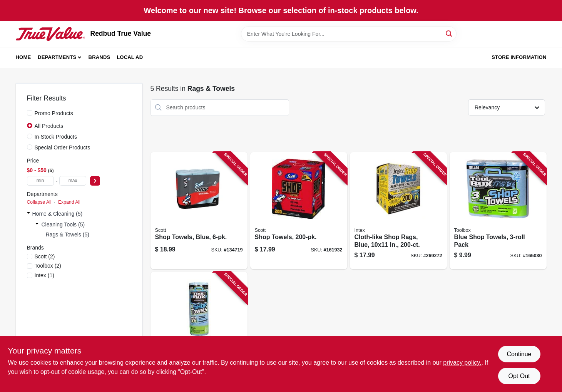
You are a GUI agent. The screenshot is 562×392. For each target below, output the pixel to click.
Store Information (519, 57)
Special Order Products (63, 147)
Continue (519, 354)
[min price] (40, 181)
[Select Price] (95, 181)
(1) (44, 275)
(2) (45, 256)
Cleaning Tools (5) (63, 224)
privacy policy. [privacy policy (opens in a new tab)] (462, 363)
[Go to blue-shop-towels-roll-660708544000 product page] (199, 331)
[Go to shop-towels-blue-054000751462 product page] (199, 211)
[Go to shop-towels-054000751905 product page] (299, 211)
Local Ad (130, 57)
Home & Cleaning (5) (58, 214)
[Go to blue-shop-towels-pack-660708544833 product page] (498, 211)
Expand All (69, 202)
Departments (57, 57)
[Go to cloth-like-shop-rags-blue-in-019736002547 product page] (398, 211)
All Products (49, 126)
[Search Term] (349, 34)
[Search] (449, 33)
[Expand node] (28, 214)
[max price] (73, 181)
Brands (100, 57)
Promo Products (54, 113)
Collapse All (39, 202)
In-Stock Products (56, 137)
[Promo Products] (30, 113)
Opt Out (519, 376)
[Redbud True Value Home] (50, 34)
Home (23, 57)
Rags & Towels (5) (68, 235)
